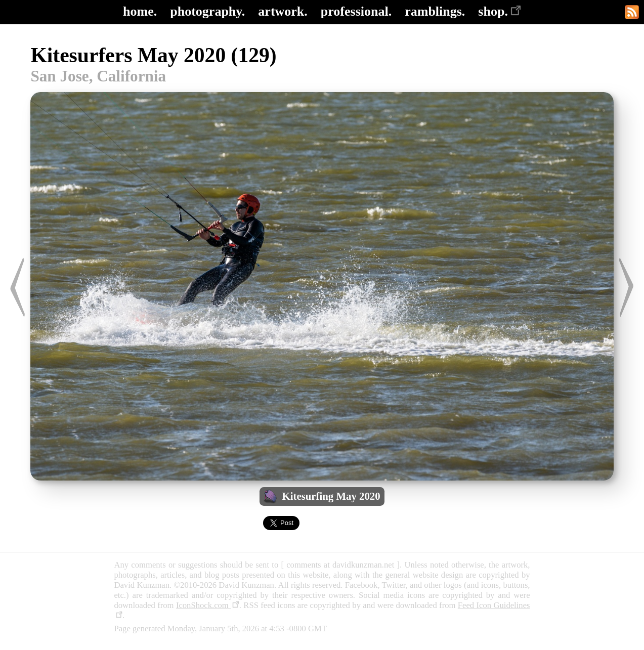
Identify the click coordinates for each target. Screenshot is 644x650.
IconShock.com (208, 605)
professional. (356, 11)
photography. (207, 11)
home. (140, 11)
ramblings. (435, 11)
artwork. (283, 11)
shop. (500, 11)
